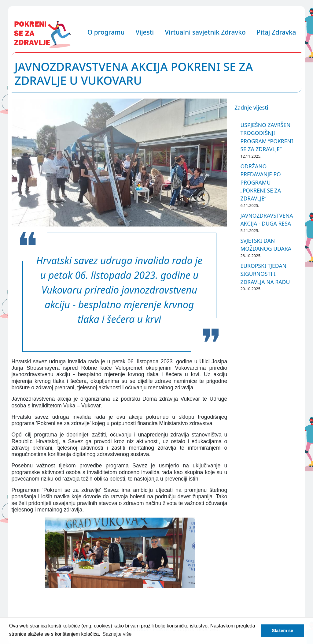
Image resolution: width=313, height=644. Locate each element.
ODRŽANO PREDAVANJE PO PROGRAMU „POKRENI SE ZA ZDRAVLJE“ (261, 182)
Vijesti (145, 32)
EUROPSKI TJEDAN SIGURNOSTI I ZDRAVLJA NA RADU (265, 274)
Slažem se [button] (282, 631)
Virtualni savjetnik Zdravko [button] (205, 32)
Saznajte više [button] (117, 634)
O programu (106, 32)
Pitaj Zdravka (276, 32)
